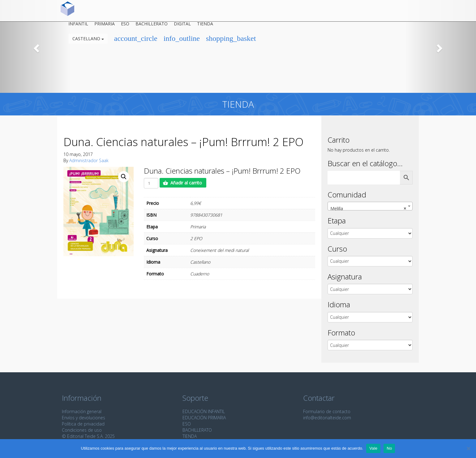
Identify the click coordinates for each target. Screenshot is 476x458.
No (389, 448)
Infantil (78, 26)
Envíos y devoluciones (84, 418)
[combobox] (370, 206)
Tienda (205, 26)
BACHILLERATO (197, 430)
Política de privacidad (83, 424)
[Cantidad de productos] (151, 183)
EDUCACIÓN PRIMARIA (204, 418)
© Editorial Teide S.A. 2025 (88, 436)
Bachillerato (152, 26)
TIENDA (190, 436)
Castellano (88, 41)
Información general (82, 411)
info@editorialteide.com (327, 418)
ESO (125, 26)
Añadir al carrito (186, 183)
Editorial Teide (68, 11)
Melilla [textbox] (368, 209)
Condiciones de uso (82, 430)
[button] (36, 46)
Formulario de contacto (327, 411)
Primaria (105, 26)
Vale (373, 448)
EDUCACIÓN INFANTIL (204, 411)
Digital (182, 26)
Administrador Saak (89, 160)
